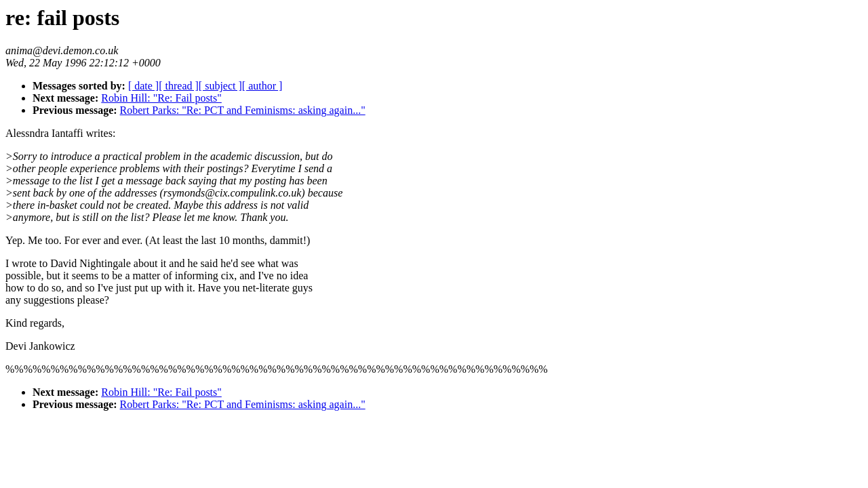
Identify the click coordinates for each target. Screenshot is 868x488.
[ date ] (143, 86)
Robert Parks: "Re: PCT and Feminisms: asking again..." (243, 110)
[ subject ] (220, 86)
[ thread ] (179, 86)
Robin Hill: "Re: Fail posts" (161, 98)
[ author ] (262, 86)
